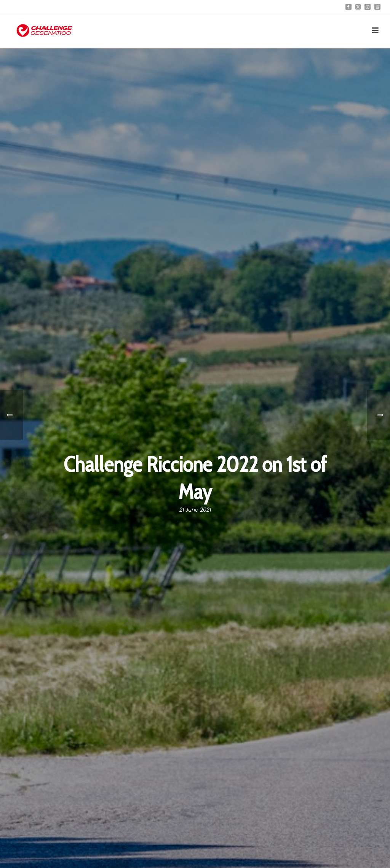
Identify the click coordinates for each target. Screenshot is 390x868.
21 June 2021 (195, 510)
